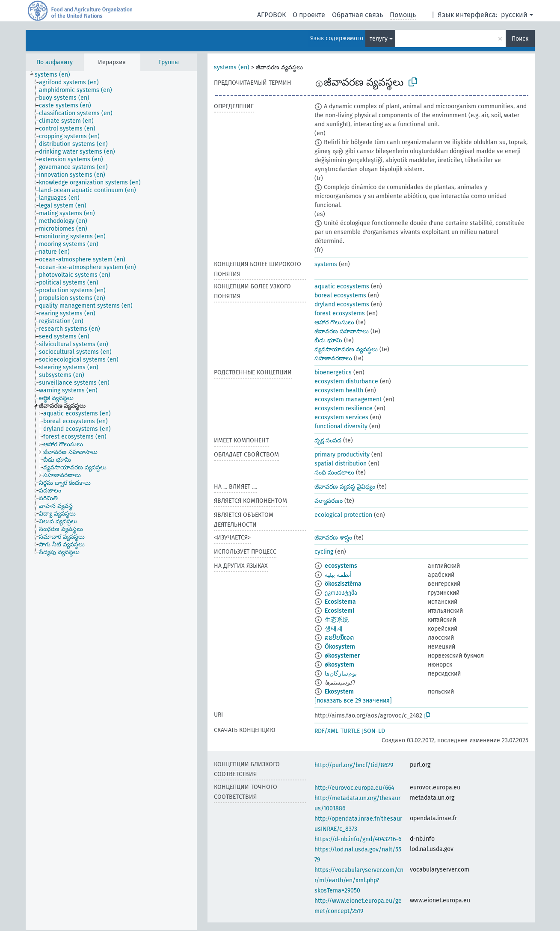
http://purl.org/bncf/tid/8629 (354, 765)
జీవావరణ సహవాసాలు (342, 331)
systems (326, 264)
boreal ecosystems (340, 295)
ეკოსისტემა (341, 593)
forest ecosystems (340, 313)
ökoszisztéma (343, 584)
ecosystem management (348, 399)
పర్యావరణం (329, 501)
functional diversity (341, 426)
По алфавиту (55, 62)
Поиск (520, 39)
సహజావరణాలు (333, 358)
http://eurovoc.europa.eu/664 (354, 788)
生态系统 (337, 620)
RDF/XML (326, 731)
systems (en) (232, 67)
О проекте (309, 15)
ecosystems (341, 566)
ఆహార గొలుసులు (334, 322)
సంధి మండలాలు (334, 473)
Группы (169, 62)
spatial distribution (341, 464)
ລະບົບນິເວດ (339, 638)
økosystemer (342, 656)
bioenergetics (333, 372)
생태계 (334, 629)
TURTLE (350, 731)
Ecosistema (340, 602)
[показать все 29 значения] (353, 701)
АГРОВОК (271, 15)
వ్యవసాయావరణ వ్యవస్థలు (346, 349)
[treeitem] (56, 75)
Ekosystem (339, 692)
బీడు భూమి (328, 340)
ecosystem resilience (344, 408)
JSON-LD (373, 731)
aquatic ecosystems (342, 286)
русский (514, 15)
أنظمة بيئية (338, 575)
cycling (324, 552)
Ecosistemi (339, 611)
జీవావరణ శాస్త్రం (333, 538)
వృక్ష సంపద (328, 440)
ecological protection (343, 515)
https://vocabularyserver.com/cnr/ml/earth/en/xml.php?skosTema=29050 (359, 880)
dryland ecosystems (342, 304)
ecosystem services (341, 417)
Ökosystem (340, 647)
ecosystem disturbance (346, 381)
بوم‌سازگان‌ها (341, 674)
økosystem (339, 665)
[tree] (111, 501)
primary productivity (342, 455)
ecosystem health (339, 390)
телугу (379, 39)
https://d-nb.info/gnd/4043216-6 (358, 839)
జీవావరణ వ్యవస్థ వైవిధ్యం (345, 487)
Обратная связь (357, 15)
